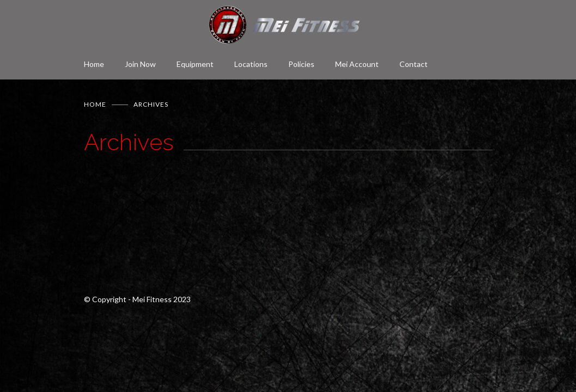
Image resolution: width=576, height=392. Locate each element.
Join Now (140, 64)
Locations (251, 64)
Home (94, 64)
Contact (414, 64)
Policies (301, 64)
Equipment (195, 64)
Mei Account (357, 64)
